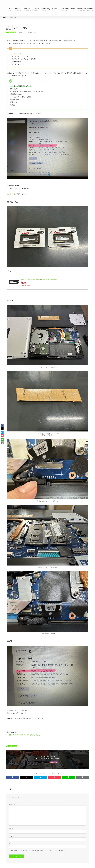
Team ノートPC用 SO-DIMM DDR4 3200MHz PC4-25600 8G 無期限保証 (39, 279)
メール (12, 836)
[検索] (91, 1)
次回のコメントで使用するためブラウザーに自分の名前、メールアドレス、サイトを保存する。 (39, 850)
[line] (81, 1)
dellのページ (11, 194)
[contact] (88, 1)
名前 (11, 829)
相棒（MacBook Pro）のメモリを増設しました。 (25, 735)
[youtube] (84, 1)
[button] (13, 777)
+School (14, 32)
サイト (11, 843)
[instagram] (79, 1)
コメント (12, 804)
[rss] (86, 1)
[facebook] (74, 1)
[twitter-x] (76, 1)
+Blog (9, 32)
